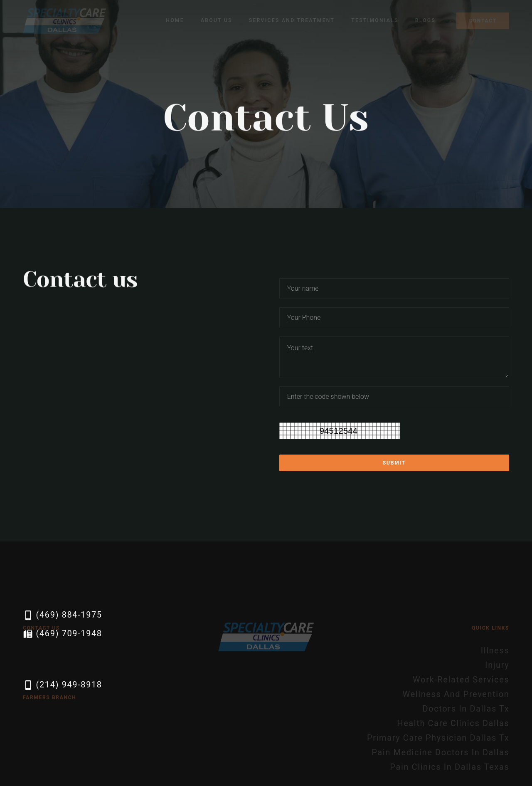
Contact (483, 21)
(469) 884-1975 (63, 615)
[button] (217, 21)
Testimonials (375, 20)
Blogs (425, 20)
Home (175, 20)
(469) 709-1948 (63, 634)
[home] (64, 21)
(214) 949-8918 (63, 685)
